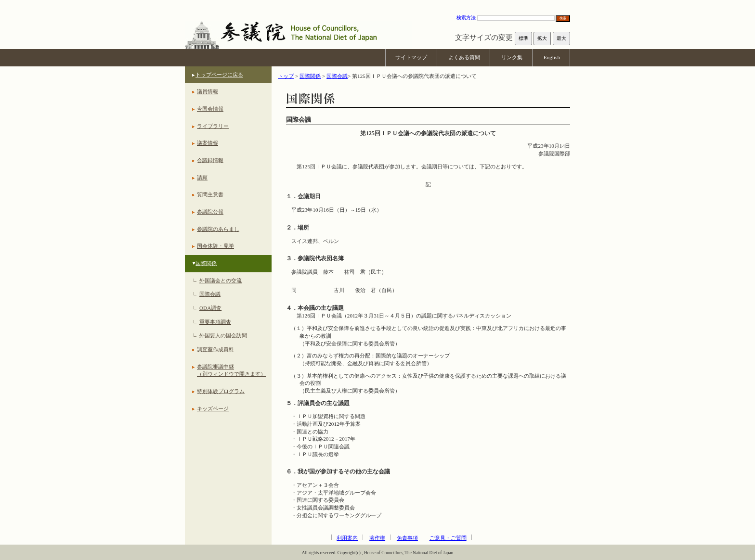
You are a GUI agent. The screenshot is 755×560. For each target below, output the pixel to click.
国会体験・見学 (215, 246)
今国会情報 (210, 109)
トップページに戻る (219, 75)
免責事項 (407, 538)
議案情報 (208, 143)
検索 (563, 18)
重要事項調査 (215, 322)
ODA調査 (210, 308)
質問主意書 (210, 194)
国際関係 (206, 263)
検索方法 (466, 18)
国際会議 (210, 294)
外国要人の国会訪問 (223, 335)
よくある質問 (464, 57)
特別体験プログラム (221, 391)
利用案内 (347, 538)
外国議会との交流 (221, 280)
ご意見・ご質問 (448, 538)
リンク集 (512, 57)
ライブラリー (213, 126)
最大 (561, 38)
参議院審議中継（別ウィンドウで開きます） (231, 370)
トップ (286, 76)
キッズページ (213, 408)
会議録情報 (210, 160)
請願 (202, 178)
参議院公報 (210, 212)
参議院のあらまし (218, 229)
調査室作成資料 (215, 349)
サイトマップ (411, 57)
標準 (523, 38)
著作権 (377, 538)
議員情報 (208, 91)
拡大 (542, 38)
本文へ (377, 5)
